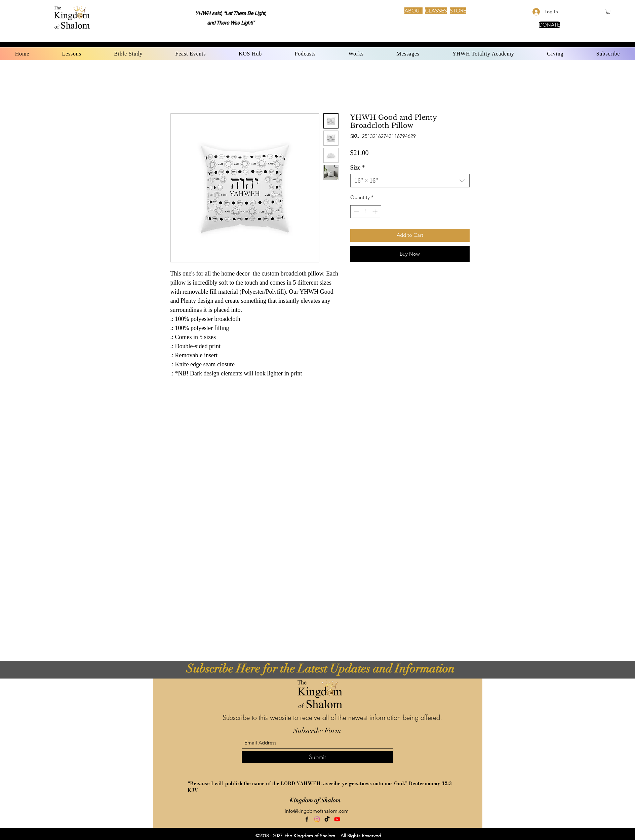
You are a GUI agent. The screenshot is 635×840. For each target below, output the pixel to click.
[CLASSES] (436, 11)
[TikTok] (327, 819)
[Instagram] (317, 819)
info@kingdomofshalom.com (317, 811)
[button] (608, 12)
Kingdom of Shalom (315, 800)
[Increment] (376, 212)
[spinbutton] (366, 212)
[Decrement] (356, 212)
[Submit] (317, 757)
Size (358, 168)
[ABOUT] (413, 11)
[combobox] (410, 181)
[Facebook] (307, 819)
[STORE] (458, 11)
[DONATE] (549, 25)
